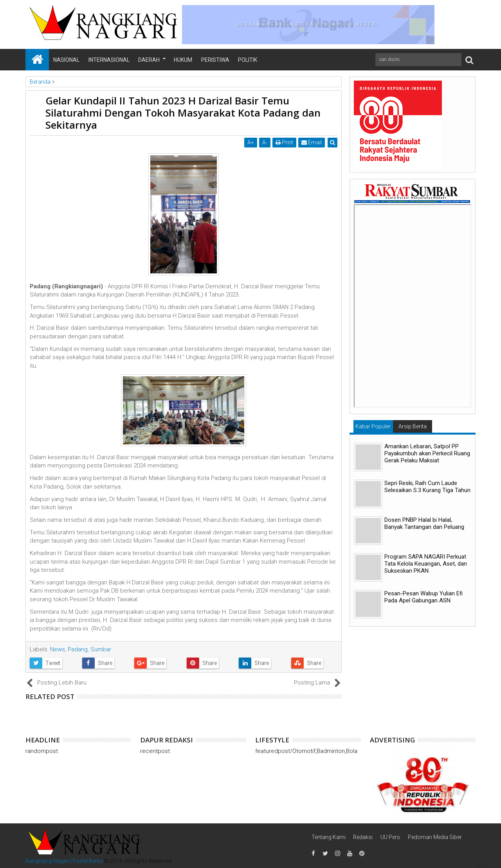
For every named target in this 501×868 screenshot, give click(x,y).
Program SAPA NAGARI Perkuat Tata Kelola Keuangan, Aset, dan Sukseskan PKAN (426, 564)
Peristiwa (215, 60)
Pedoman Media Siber (435, 837)
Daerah (149, 60)
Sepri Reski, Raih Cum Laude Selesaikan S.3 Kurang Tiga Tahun (427, 487)
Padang (78, 649)
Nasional (66, 60)
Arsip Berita (413, 426)
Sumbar (101, 649)
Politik (248, 60)
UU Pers (390, 837)
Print (284, 142)
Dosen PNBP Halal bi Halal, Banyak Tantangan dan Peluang (424, 523)
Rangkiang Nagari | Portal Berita (64, 861)
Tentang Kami (329, 837)
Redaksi (363, 837)
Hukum (183, 60)
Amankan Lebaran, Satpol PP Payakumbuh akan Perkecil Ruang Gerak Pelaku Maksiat (427, 453)
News (58, 649)
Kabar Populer (373, 426)
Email (312, 142)
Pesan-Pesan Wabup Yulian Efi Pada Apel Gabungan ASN (424, 597)
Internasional (109, 60)
